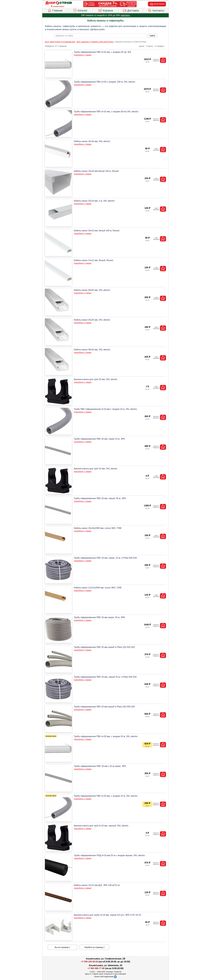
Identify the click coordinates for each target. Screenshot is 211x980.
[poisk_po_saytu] (100, 36)
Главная (55, 10)
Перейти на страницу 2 (94, 947)
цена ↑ (142, 46)
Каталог (80, 10)
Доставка (131, 10)
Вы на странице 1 (63, 947)
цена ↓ (151, 46)
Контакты (156, 10)
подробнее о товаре (83, 55)
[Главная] (59, 3)
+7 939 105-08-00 (90, 962)
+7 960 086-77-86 (96, 968)
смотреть (125, 15)
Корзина (105, 10)
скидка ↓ (161, 46)
